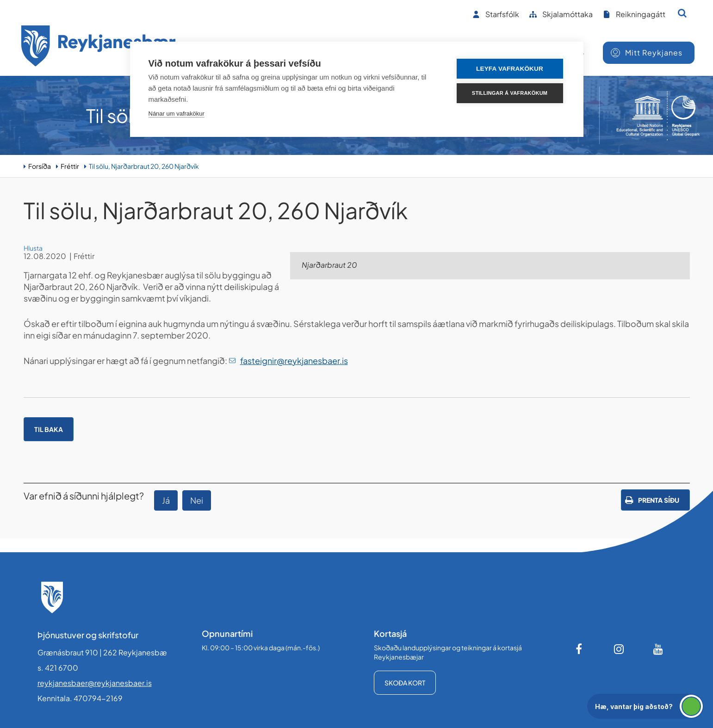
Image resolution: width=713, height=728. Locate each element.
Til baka (49, 429)
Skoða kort (405, 683)
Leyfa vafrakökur (510, 69)
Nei (197, 500)
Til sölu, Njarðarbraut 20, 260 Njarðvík (144, 166)
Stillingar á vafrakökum (510, 93)
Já (166, 500)
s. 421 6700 (58, 668)
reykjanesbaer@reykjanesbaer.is (95, 683)
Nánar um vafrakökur (177, 114)
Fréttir (70, 166)
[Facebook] (580, 649)
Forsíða (40, 166)
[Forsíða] (99, 47)
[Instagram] (619, 649)
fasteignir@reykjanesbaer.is (294, 361)
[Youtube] (658, 649)
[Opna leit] (682, 13)
